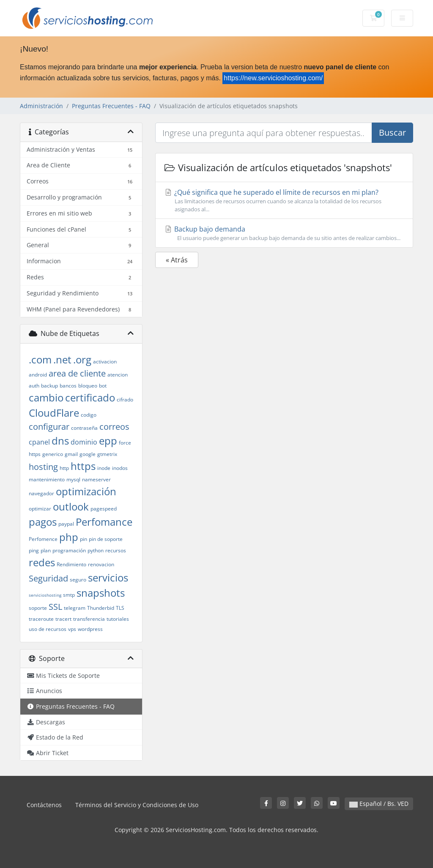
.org (82, 359)
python (96, 550)
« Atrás (177, 260)
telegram (75, 608)
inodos (120, 468)
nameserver (96, 479)
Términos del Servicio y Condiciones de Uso (137, 805)
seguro (78, 580)
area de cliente (77, 373)
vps (72, 629)
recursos (116, 550)
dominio (84, 442)
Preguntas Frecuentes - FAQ (111, 106)
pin (84, 539)
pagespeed (104, 509)
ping (34, 550)
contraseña (84, 428)
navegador (41, 493)
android (38, 375)
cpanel (39, 442)
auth (34, 386)
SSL (55, 607)
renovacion (101, 564)
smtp (69, 595)
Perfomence (43, 539)
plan (46, 550)
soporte (38, 608)
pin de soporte (106, 539)
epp (108, 441)
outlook (71, 506)
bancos (68, 386)
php (69, 537)
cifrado (125, 400)
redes (42, 562)
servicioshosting (45, 595)
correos (114, 427)
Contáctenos (44, 805)
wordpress (90, 629)
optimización (86, 491)
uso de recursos (48, 629)
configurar (49, 427)
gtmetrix (107, 454)
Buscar (392, 132)
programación (69, 550)
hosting (43, 467)
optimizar (40, 509)
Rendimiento (71, 564)
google (88, 454)
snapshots (101, 593)
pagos (43, 522)
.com (40, 359)
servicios (108, 577)
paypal (66, 524)
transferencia (89, 619)
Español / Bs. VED (379, 804)
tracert (63, 619)
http (64, 468)
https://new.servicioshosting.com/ (273, 78)
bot (103, 386)
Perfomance (104, 522)
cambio (46, 397)
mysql (73, 479)
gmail (71, 454)
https (83, 466)
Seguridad (48, 578)
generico (53, 454)
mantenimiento (47, 479)
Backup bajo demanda (284, 233)
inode (104, 468)
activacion (105, 362)
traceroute (41, 619)
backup (49, 386)
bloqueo (88, 386)
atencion (118, 375)
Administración (41, 106)
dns (60, 441)
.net (62, 359)
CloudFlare (54, 413)
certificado (90, 397)
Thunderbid (101, 608)
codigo (89, 415)
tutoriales (118, 619)
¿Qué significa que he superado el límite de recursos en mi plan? (284, 201)
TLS (120, 608)
